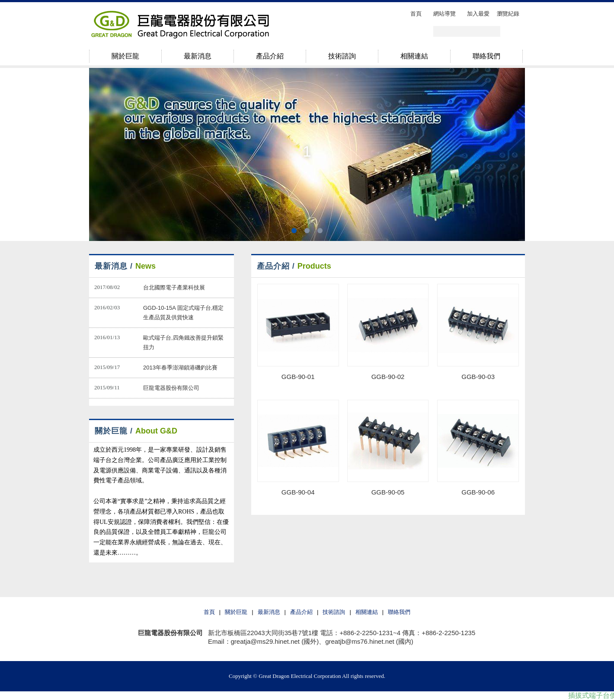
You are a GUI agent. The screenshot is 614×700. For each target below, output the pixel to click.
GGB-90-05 (388, 492)
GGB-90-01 (298, 377)
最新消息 (269, 612)
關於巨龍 (236, 612)
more (502, 266)
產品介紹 (301, 612)
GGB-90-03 (478, 377)
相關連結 (367, 612)
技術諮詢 (334, 612)
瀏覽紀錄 (508, 14)
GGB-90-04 (298, 492)
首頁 (209, 612)
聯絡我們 (399, 612)
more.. (211, 266)
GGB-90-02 (388, 377)
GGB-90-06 (478, 492)
